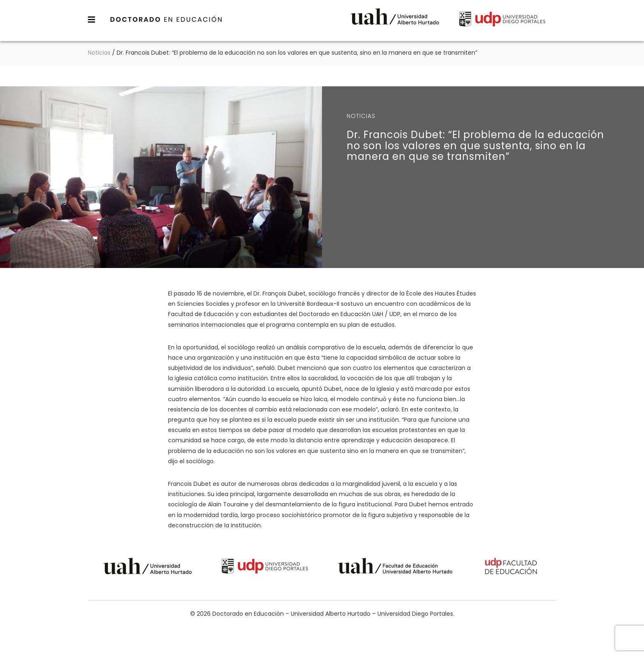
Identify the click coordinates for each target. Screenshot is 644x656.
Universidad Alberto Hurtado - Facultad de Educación (395, 567)
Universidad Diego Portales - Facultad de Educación (511, 567)
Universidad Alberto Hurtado (395, 20)
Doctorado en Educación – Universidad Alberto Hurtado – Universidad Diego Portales (166, 19)
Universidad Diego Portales (502, 20)
